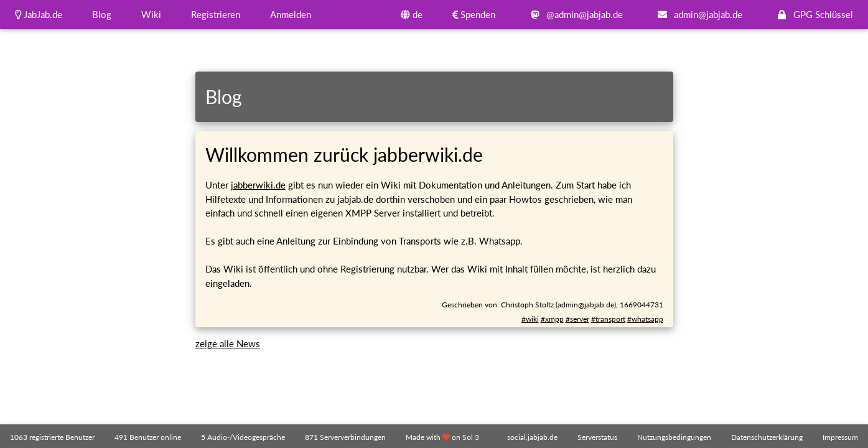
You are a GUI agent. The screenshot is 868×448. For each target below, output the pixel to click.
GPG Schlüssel (813, 14)
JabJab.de (39, 14)
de (412, 14)
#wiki (530, 319)
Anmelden (291, 14)
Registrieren (216, 14)
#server (577, 319)
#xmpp (552, 319)
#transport (608, 319)
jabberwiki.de (258, 185)
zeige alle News (228, 343)
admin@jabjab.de (698, 14)
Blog (102, 14)
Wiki (151, 14)
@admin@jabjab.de (574, 14)
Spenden (474, 14)
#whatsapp (645, 319)
